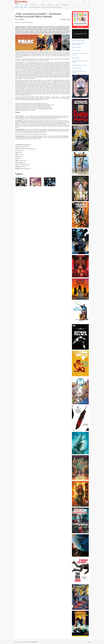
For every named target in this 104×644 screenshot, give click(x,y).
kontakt (28, 642)
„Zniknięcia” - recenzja (77, 68)
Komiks (27, 5)
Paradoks (57, 5)
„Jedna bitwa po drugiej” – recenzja (79, 65)
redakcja (16, 642)
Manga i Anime (50, 5)
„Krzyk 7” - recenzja (76, 51)
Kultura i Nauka (65, 5)
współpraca (24, 642)
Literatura (17, 5)
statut (20, 642)
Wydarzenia (33, 5)
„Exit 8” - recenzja (76, 58)
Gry (38, 5)
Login (89, 2)
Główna (17, 7)
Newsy (26, 7)
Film (22, 5)
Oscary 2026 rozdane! (77, 48)
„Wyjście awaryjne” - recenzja (78, 40)
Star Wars (43, 5)
